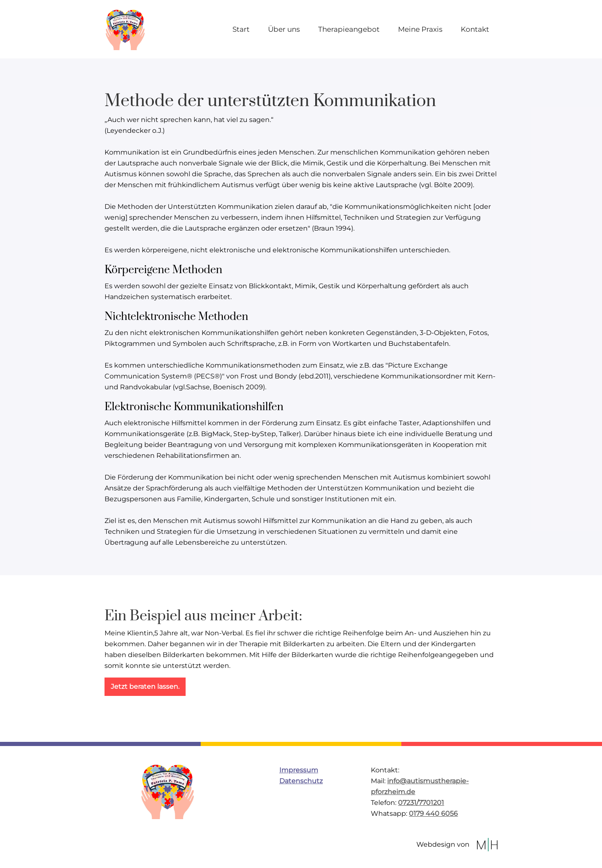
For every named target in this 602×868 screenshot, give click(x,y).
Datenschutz (301, 781)
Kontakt (475, 29)
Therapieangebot (349, 29)
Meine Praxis (420, 29)
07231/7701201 (421, 803)
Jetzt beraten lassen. (145, 687)
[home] (125, 29)
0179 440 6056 (433, 813)
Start (241, 29)
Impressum (299, 770)
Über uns (284, 29)
